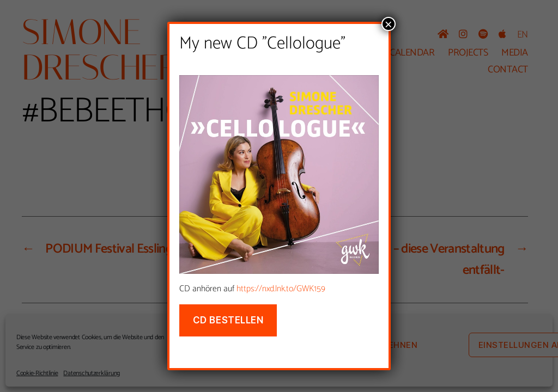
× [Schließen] (389, 24)
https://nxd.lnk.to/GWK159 (281, 289)
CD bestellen (228, 320)
